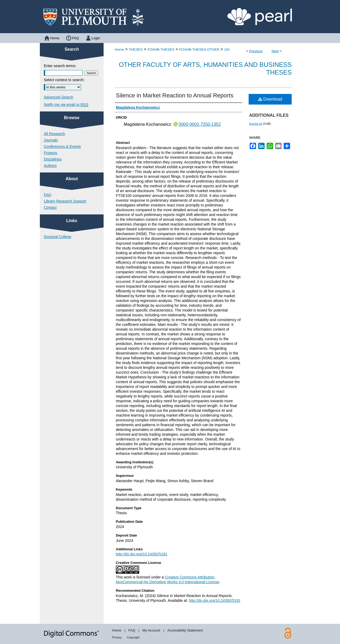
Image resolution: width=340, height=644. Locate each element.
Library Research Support (65, 201)
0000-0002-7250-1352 (200, 124)
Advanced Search (59, 97)
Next (275, 51)
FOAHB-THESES (161, 49)
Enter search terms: (60, 66)
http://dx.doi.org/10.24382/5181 (142, 554)
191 (227, 49)
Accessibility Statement (185, 630)
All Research (54, 134)
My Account (151, 630)
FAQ (48, 195)
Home (119, 49)
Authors (50, 166)
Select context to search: (64, 80)
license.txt (256, 124)
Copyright (133, 637)
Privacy (117, 637)
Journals (51, 140)
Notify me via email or (66, 105)
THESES (136, 49)
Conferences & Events (62, 146)
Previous (256, 51)
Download (270, 99)
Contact (50, 208)
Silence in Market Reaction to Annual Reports (175, 95)
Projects (51, 153)
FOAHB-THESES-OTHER (199, 49)
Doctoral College (58, 237)
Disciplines (53, 159)
